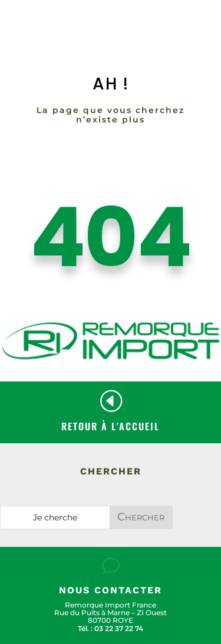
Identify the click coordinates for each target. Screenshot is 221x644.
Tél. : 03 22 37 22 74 (111, 628)
